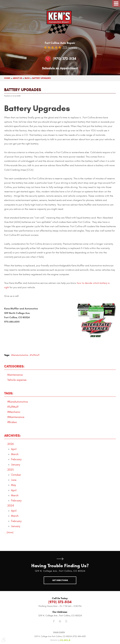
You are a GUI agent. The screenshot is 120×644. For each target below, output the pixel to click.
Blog (27, 78)
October (16, 475)
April (14, 449)
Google (60, 623)
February (16, 459)
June (14, 480)
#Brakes (12, 422)
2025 (11, 470)
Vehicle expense (17, 380)
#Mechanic (14, 412)
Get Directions (60, 559)
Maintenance (15, 375)
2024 (11, 506)
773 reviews (70, 48)
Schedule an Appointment (60, 68)
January (16, 465)
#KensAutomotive (20, 355)
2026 (10, 444)
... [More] (9, 532)
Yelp (66, 623)
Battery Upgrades (41, 78)
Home (7, 78)
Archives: (12, 436)
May (13, 485)
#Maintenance (16, 417)
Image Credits (59, 632)
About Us (17, 78)
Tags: (9, 393)
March (15, 454)
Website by (60, 640)
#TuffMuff (35, 355)
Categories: (14, 366)
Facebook (54, 623)
